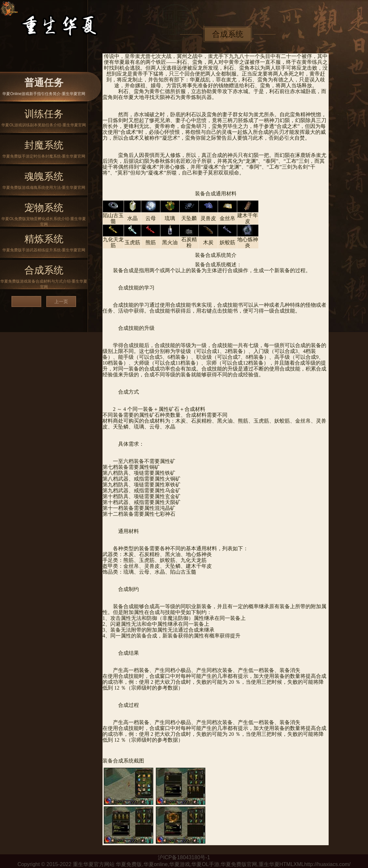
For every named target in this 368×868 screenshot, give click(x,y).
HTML (287, 864)
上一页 (61, 301)
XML (299, 864)
